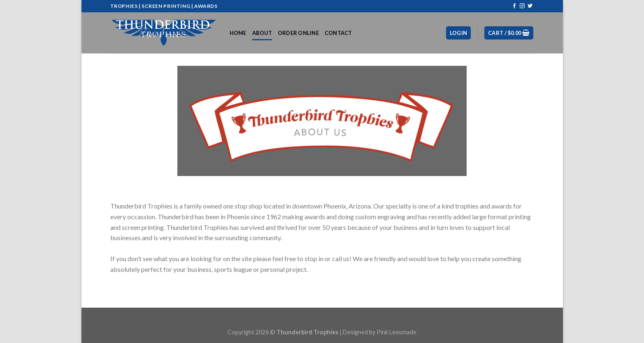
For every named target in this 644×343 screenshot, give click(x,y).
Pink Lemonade (396, 332)
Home (238, 33)
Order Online (298, 33)
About (262, 33)
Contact (338, 33)
